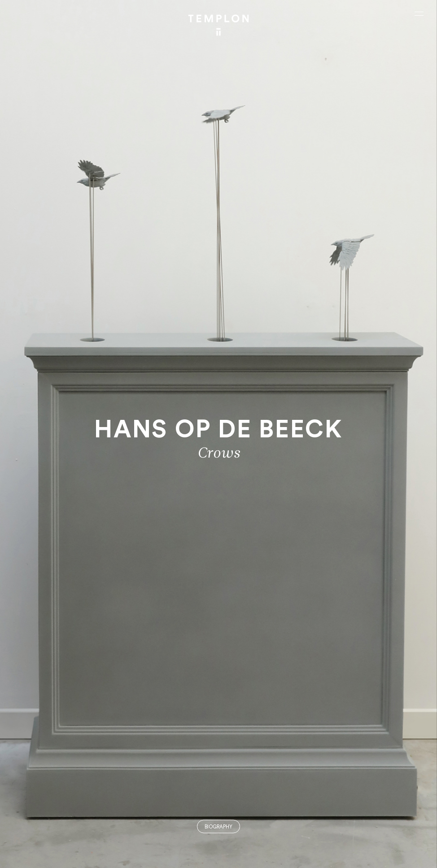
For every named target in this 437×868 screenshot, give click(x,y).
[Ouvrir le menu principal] (419, 13)
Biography (218, 827)
